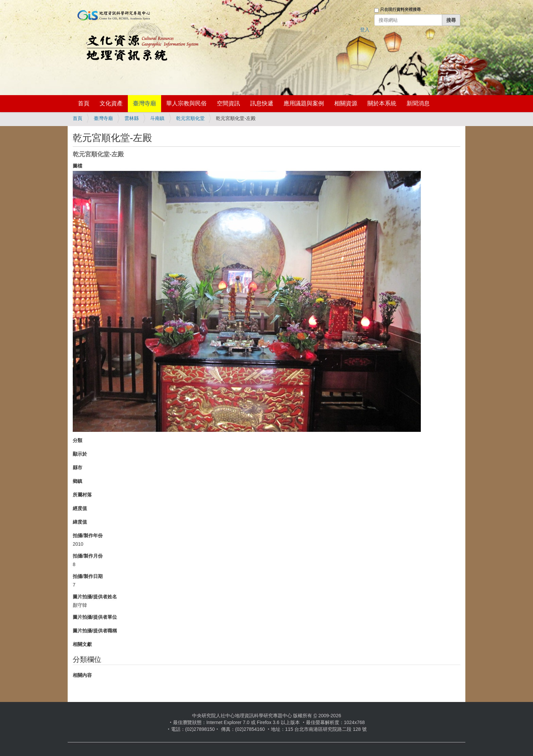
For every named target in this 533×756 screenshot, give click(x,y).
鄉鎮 (78, 481)
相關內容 (82, 675)
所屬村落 (82, 495)
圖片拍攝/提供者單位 (95, 617)
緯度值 (80, 522)
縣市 (78, 468)
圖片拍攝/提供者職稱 (95, 631)
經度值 (80, 508)
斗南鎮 (157, 118)
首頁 (84, 103)
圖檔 (78, 166)
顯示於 (80, 454)
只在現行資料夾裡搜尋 (400, 10)
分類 (78, 440)
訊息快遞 (262, 103)
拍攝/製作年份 (88, 535)
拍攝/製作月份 (88, 556)
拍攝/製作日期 (88, 576)
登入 (365, 30)
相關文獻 (82, 644)
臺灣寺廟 (144, 103)
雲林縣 (132, 118)
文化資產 (111, 103)
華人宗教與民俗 (186, 103)
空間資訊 (228, 103)
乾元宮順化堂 (190, 118)
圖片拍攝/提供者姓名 (95, 597)
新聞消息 (418, 103)
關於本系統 (382, 103)
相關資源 (346, 103)
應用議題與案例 (304, 103)
